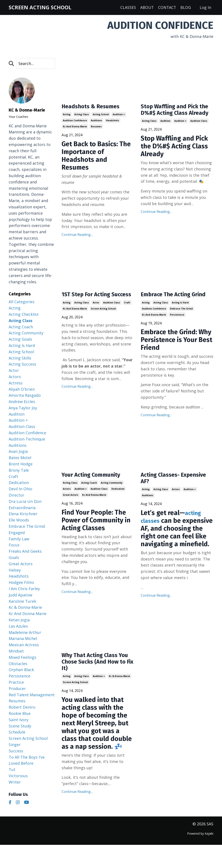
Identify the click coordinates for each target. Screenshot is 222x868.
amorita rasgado (25, 395)
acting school (101, 116)
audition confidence (75, 122)
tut (12, 770)
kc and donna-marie (75, 128)
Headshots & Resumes (95, 107)
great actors (71, 507)
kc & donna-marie (119, 701)
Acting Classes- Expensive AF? (164, 490)
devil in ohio (20, 489)
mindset (16, 651)
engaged (17, 533)
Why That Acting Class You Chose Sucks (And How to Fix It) (95, 685)
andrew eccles (22, 402)
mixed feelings (22, 657)
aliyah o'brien (22, 389)
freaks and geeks (25, 551)
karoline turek (22, 601)
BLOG (186, 7)
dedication (118, 500)
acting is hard (180, 313)
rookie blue (20, 714)
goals (14, 558)
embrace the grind (181, 319)
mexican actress (24, 645)
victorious (18, 776)
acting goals (20, 339)
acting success (22, 364)
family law (19, 539)
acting (67, 116)
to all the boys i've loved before (27, 760)
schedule (17, 732)
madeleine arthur (25, 632)
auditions (96, 122)
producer (17, 689)
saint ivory (19, 720)
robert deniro (22, 707)
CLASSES (127, 7)
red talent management (32, 695)
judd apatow (20, 595)
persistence (177, 325)
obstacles (18, 664)
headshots (113, 122)
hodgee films (21, 583)
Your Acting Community (96, 486)
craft (127, 313)
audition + (119, 116)
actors (67, 500)
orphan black (21, 670)
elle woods (19, 520)
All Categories (22, 302)
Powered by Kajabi (200, 857)
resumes (96, 128)
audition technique (27, 439)
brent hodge (21, 464)
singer (15, 745)
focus (14, 545)
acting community (112, 494)
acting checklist (24, 314)
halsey (15, 570)
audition (165, 131)
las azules (18, 626)
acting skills (20, 358)
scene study (20, 726)
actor (96, 313)
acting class (82, 116)
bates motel (20, 458)
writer (15, 782)
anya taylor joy (23, 408)
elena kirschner (23, 514)
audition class (199, 131)
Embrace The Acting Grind (170, 301)
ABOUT (146, 7)
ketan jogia (19, 620)
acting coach (89, 494)
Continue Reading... (77, 236)
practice (16, 682)
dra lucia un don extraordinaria (25, 505)
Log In (205, 7)
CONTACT (167, 7)
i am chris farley (24, 589)
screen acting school (103, 319)
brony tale (19, 470)
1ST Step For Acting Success (90, 301)
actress (16, 383)
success (16, 751)
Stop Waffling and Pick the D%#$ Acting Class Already (174, 115)
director (16, 495)
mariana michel (23, 639)
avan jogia (18, 452)
